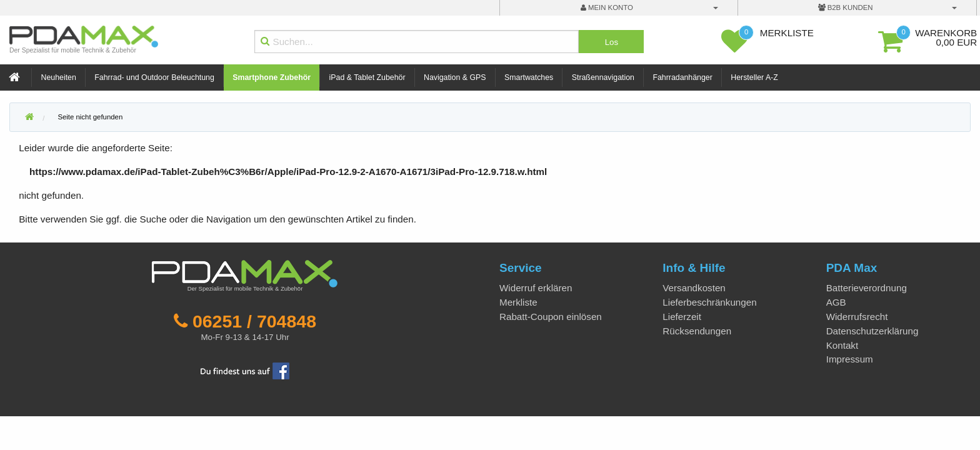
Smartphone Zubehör (272, 77)
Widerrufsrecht (857, 317)
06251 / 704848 (254, 321)
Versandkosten (694, 288)
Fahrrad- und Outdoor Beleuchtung (154, 77)
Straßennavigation (603, 77)
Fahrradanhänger (682, 77)
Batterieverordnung (867, 288)
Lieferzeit (682, 317)
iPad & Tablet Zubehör (367, 77)
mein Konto (607, 7)
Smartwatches (529, 77)
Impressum (850, 359)
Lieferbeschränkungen (709, 302)
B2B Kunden (846, 7)
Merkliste (518, 302)
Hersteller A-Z (754, 77)
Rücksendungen (697, 331)
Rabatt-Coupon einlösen (551, 317)
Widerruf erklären (536, 288)
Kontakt (842, 345)
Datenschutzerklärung (872, 331)
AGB (836, 302)
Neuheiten (59, 77)
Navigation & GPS (455, 77)
